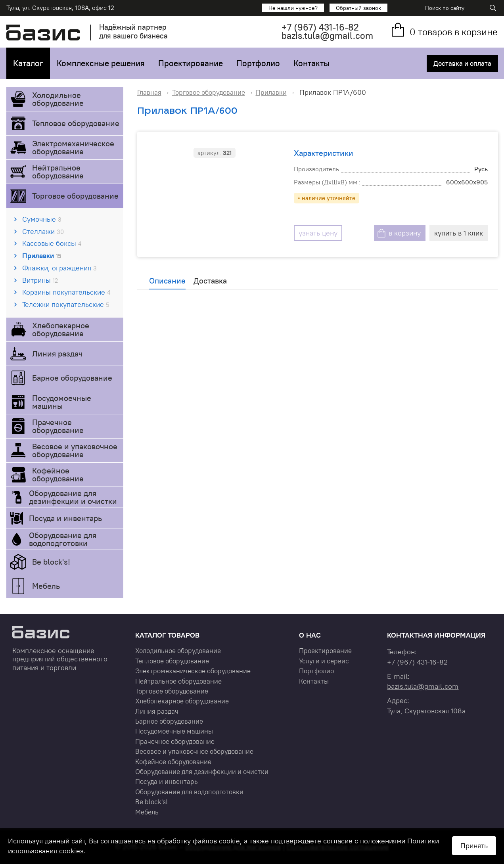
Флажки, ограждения (59, 268)
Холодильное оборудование (58, 99)
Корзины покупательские (66, 292)
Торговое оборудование (75, 196)
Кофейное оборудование (58, 474)
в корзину (405, 233)
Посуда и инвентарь (65, 518)
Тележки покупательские (66, 304)
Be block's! (51, 562)
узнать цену (318, 233)
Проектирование (191, 63)
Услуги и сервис (324, 661)
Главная (149, 92)
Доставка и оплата (462, 63)
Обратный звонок (358, 8)
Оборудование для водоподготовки (63, 539)
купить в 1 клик (459, 233)
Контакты (311, 63)
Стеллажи (43, 231)
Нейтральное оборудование (58, 171)
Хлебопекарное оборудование (61, 329)
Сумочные (42, 219)
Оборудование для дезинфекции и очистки (73, 497)
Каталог (28, 63)
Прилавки (42, 256)
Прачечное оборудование (58, 426)
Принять (474, 846)
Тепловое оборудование (76, 123)
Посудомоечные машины (62, 402)
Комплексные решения (101, 63)
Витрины (40, 280)
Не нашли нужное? (293, 8)
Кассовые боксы (52, 243)
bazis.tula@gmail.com (327, 35)
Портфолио (258, 63)
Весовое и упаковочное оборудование (75, 450)
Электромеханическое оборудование (73, 147)
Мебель (46, 586)
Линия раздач (57, 353)
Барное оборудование (72, 378)
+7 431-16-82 (320, 27)
